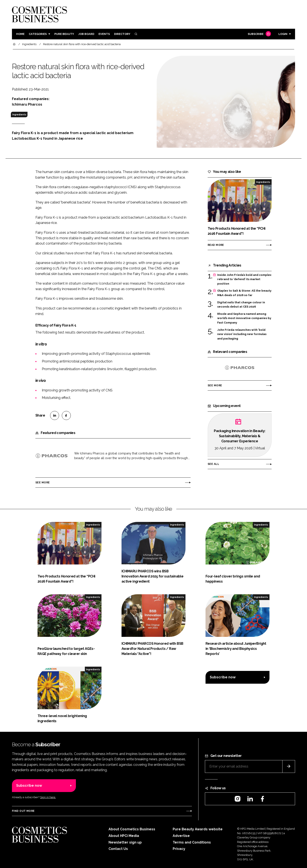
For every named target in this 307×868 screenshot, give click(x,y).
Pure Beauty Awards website (198, 829)
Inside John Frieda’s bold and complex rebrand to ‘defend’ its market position (244, 279)
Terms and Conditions (192, 842)
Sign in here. (48, 797)
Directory (122, 34)
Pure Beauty (64, 34)
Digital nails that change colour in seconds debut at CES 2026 (241, 305)
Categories (38, 34)
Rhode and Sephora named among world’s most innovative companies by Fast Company (244, 318)
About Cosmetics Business (132, 829)
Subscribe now (223, 677)
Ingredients (19, 115)
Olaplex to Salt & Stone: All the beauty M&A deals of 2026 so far (244, 293)
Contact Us (118, 849)
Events (104, 34)
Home (20, 34)
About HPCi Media (124, 836)
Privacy (179, 849)
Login (283, 34)
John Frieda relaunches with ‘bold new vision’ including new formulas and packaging (242, 334)
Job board (86, 34)
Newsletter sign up (125, 842)
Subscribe (259, 34)
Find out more (23, 811)
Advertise (181, 836)
